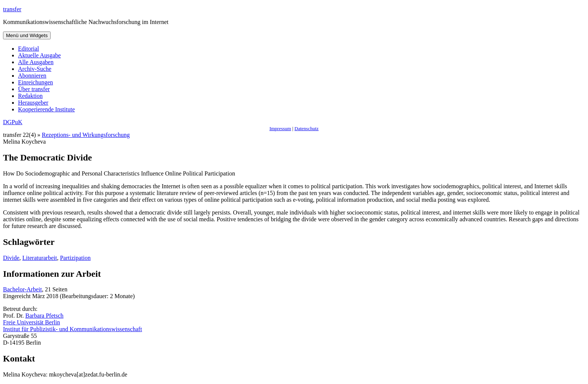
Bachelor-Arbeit (22, 289)
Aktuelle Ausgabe (39, 55)
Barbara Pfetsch (45, 316)
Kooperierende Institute (46, 109)
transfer (12, 9)
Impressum (280, 128)
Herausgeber (33, 103)
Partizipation (75, 258)
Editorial (28, 49)
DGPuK (13, 122)
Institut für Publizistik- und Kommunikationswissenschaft (73, 329)
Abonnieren (32, 76)
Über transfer (34, 89)
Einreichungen (35, 82)
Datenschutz (306, 128)
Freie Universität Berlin (31, 322)
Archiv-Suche (35, 69)
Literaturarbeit (40, 258)
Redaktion (30, 96)
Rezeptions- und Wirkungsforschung (86, 135)
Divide (11, 258)
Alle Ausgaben (36, 62)
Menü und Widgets (27, 35)
